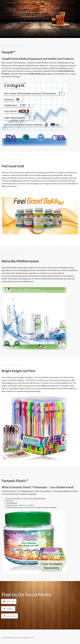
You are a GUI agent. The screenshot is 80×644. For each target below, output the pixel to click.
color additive (29, 505)
